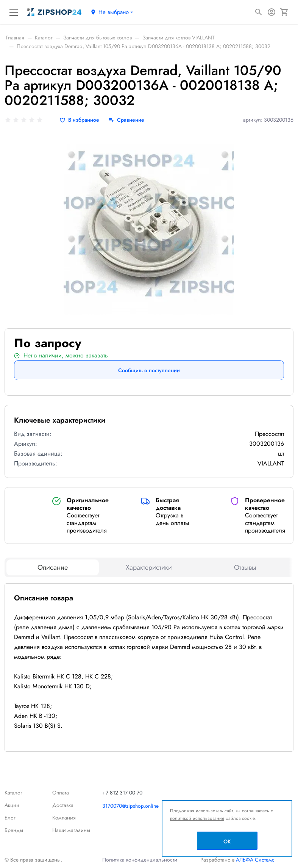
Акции (12, 805)
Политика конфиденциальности (140, 860)
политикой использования (197, 818)
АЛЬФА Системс (254, 860)
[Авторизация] (271, 12)
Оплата (61, 793)
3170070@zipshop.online (130, 806)
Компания (64, 818)
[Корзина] (284, 12)
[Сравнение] (126, 120)
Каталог (13, 793)
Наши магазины (71, 830)
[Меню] (14, 12)
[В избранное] (79, 120)
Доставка (63, 805)
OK (227, 841)
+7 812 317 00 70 (122, 793)
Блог (10, 818)
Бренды (14, 830)
